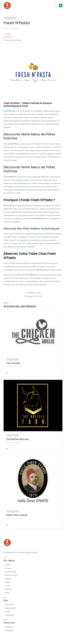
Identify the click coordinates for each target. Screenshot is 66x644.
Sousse (8, 568)
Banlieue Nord (10, 18)
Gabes (8, 582)
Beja (7, 593)
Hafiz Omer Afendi (17, 515)
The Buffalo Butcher (18, 439)
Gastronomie (11, 608)
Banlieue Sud (11, 572)
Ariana (8, 565)
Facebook (9, 627)
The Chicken (13, 363)
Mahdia (8, 589)
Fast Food (9, 605)
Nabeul (8, 579)
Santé (8, 612)
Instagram (9, 630)
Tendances (10, 615)
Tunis (8, 586)
